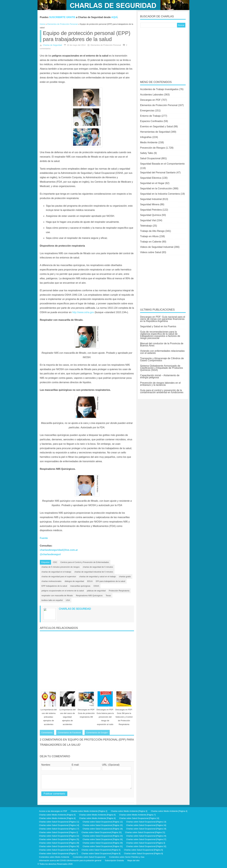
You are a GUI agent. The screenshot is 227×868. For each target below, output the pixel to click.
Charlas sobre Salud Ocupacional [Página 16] (146, 825)
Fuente (44, 538)
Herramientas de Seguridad (155, 132)
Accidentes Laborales (152, 95)
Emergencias (147, 111)
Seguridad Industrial (151, 199)
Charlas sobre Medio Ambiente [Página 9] (97, 818)
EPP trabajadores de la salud (54, 586)
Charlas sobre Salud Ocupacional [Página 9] (143, 853)
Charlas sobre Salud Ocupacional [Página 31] (103, 846)
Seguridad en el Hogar (152, 183)
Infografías (146, 137)
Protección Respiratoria (119, 591)
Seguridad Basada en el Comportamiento (162, 164)
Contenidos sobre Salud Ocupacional (89, 857)
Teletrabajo (146, 226)
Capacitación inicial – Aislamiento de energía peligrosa (160, 376)
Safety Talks (147, 153)
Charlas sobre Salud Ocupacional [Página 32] (146, 846)
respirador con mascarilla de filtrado (57, 596)
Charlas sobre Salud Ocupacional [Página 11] (59, 822)
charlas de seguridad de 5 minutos (98, 567)
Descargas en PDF (150, 100)
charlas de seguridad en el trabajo (56, 572)
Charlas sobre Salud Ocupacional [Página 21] (145, 832)
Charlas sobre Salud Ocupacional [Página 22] (59, 836)
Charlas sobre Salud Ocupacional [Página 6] (143, 850)
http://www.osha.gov (83, 312)
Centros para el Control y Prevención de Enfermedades (85, 562)
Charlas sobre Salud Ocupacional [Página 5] (101, 850)
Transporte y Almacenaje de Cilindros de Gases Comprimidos (162, 359)
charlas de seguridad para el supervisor (59, 577)
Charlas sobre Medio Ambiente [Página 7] (137, 815)
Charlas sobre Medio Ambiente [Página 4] (169, 811)
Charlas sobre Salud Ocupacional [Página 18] (103, 829)
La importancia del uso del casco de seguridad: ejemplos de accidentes (67, 717)
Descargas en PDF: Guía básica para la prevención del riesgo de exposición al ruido (105, 717)
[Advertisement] (87, 659)
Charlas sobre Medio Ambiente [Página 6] (97, 815)
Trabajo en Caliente (151, 242)
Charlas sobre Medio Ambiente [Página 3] (129, 811)
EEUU (90, 581)
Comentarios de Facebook (69, 733)
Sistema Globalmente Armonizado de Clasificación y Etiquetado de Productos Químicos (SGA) (162, 368)
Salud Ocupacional (150, 158)
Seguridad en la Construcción (156, 188)
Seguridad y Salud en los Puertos (158, 326)
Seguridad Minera (150, 204)
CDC (55, 562)
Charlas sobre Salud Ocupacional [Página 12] (103, 822)
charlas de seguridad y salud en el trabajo (98, 577)
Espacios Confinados (151, 121)
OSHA (96, 586)
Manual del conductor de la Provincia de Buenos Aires (162, 345)
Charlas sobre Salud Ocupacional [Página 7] (58, 853)
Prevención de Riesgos (153, 148)
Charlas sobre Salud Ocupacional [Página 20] (101, 832)
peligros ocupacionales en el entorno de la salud (63, 591)
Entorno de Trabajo (150, 116)
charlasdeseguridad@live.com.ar (59, 550)
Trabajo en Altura (149, 236)
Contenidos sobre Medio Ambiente (54, 857)
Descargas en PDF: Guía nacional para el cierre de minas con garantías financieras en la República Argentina (163, 319)
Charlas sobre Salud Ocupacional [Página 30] (59, 846)
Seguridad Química (150, 215)
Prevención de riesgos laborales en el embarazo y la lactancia (160, 384)
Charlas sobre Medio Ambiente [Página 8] (57, 818)
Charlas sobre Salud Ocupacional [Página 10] (139, 818)
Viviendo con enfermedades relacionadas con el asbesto (162, 352)
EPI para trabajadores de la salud (111, 581)
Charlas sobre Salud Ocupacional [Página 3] (146, 843)
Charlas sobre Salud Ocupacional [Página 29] (103, 843)
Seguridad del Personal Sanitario (158, 173)
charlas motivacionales (52, 581)
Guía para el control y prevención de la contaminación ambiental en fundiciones (162, 391)
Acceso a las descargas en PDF (53, 811)
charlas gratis (125, 577)
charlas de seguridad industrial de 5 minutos (94, 572)
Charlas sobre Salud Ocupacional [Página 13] (146, 822)
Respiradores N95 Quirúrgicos (89, 596)
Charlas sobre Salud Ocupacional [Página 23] (103, 836)
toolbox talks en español (52, 600)
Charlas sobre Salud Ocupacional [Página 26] (103, 839)
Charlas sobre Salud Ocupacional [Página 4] (58, 850)
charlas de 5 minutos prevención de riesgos (61, 567)
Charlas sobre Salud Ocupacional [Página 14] (59, 825)
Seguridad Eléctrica (151, 178)
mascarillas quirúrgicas (80, 586)
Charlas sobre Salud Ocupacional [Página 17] (59, 829)
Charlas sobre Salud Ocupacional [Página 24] (146, 836)
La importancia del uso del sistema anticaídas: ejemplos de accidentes (49, 717)
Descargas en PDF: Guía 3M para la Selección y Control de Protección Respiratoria (124, 717)
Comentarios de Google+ (97, 733)
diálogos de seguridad (74, 581)
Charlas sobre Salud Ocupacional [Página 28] (59, 843)
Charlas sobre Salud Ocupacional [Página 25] (59, 839)
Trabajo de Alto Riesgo (152, 231)
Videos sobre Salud (151, 252)
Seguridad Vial (148, 220)
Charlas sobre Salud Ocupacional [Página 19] (146, 829)
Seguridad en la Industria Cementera (160, 194)
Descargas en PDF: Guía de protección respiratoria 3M (86, 713)
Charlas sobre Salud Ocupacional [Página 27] (146, 839)
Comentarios (47, 733)
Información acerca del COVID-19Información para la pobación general (70, 860)
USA (68, 600)
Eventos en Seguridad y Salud (156, 126)
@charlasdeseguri (50, 554)
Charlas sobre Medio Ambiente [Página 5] (57, 815)
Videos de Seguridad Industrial (157, 247)
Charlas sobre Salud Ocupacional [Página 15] (103, 825)
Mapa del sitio (133, 860)
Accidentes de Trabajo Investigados (159, 89)
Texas (108, 596)
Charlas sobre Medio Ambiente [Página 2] (89, 811)
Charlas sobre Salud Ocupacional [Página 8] (101, 853)
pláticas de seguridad (96, 591)
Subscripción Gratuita (114, 860)
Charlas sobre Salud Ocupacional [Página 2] (58, 832)
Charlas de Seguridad (52, 45)
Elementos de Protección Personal (159, 105)
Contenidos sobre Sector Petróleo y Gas (127, 857)
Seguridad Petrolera (151, 210)
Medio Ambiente (149, 142)
